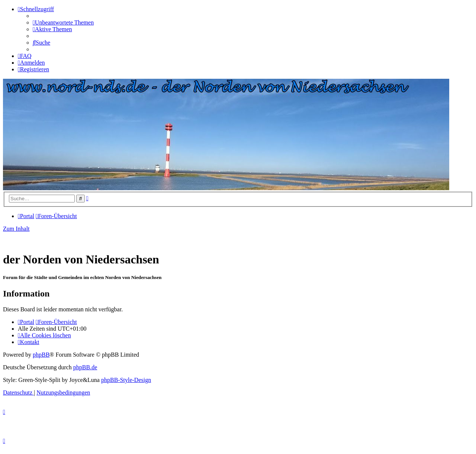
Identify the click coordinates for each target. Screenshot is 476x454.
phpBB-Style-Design (126, 380)
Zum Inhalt (16, 229)
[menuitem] (63, 22)
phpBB (41, 355)
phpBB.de (85, 367)
